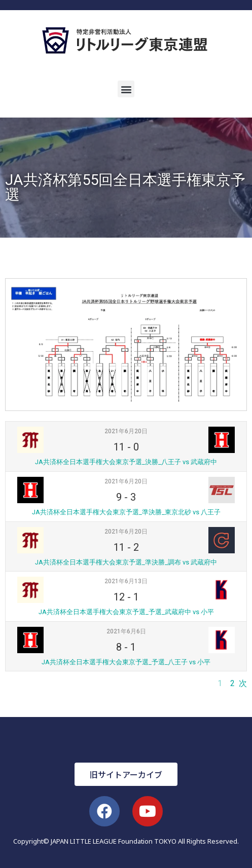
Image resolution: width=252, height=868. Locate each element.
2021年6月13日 (126, 581)
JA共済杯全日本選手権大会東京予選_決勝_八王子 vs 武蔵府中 (126, 462)
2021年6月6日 (126, 631)
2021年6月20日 (126, 431)
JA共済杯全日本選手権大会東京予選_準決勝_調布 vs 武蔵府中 (126, 562)
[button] (126, 89)
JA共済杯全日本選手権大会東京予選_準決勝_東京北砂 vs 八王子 (126, 512)
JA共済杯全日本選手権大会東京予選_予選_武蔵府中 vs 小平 (126, 612)
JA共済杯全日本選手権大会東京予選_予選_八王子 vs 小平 (126, 662)
